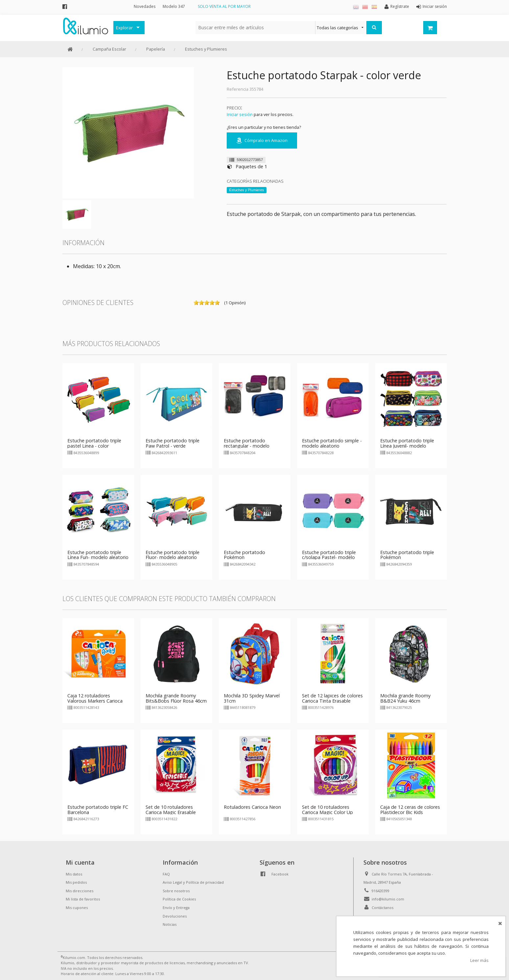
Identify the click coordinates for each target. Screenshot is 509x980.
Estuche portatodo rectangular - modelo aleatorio (247, 446)
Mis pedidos (76, 882)
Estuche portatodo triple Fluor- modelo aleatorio (173, 555)
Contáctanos (382, 908)
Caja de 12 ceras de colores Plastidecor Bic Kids (410, 810)
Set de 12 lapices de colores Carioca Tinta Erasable (332, 698)
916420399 (381, 891)
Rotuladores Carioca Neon (252, 807)
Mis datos (74, 874)
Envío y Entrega (176, 908)
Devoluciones (175, 916)
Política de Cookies (179, 899)
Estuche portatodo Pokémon (244, 555)
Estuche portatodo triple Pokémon (407, 555)
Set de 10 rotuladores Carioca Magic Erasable (171, 810)
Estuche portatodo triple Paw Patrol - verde (173, 443)
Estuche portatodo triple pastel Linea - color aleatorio (94, 446)
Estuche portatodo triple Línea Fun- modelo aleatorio (98, 555)
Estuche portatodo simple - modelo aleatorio (332, 443)
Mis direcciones (80, 891)
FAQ (166, 874)
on (196, 303)
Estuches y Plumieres (206, 49)
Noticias (170, 924)
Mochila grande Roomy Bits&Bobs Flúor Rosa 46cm (176, 698)
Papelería (156, 49)
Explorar (124, 28)
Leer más (479, 960)
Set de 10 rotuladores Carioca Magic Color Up (327, 810)
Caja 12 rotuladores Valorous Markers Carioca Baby (95, 701)
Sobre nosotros (176, 891)
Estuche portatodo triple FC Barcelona (98, 810)
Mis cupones (77, 908)
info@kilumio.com (388, 899)
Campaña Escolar (109, 49)
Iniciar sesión (240, 114)
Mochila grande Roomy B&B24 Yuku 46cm (405, 698)
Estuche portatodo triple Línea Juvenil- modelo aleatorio (407, 446)
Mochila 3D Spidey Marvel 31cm (252, 698)
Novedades (145, 6)
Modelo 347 (174, 6)
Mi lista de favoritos (83, 899)
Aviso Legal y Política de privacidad (193, 882)
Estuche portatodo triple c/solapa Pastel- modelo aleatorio (329, 558)
